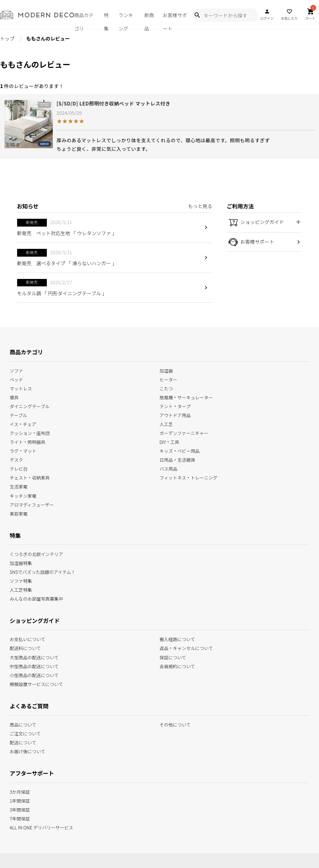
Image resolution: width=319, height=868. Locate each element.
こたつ (166, 388)
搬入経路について (177, 639)
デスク (16, 459)
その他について (175, 724)
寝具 (14, 397)
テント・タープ (175, 406)
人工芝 (166, 424)
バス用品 (168, 468)
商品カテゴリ (84, 20)
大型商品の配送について (34, 656)
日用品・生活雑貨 (177, 459)
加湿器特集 (21, 562)
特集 (106, 20)
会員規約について (177, 665)
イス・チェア (23, 424)
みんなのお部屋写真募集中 (36, 598)
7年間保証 (20, 818)
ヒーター (168, 379)
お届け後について (28, 751)
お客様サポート (175, 20)
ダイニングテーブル (30, 406)
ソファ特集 (21, 580)
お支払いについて (28, 639)
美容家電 (19, 513)
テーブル (18, 415)
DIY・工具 (169, 441)
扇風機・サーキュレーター (186, 397)
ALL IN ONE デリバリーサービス (41, 827)
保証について (173, 656)
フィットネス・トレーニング (188, 477)
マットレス (21, 388)
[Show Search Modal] (197, 15)
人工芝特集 (21, 589)
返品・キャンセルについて (186, 648)
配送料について (25, 648)
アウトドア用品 (175, 415)
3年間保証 (20, 809)
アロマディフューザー (32, 504)
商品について (23, 724)
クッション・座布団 (30, 433)
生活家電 (19, 486)
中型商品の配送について (34, 665)
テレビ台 (19, 468)
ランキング (126, 20)
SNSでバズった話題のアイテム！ (43, 571)
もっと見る (200, 206)
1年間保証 (20, 800)
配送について (23, 742)
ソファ (16, 370)
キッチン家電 (23, 495)
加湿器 (166, 370)
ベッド (16, 379)
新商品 (149, 20)
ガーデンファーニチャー (184, 433)
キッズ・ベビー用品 (180, 450)
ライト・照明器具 (28, 441)
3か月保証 (20, 791)
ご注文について (25, 733)
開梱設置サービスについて (36, 683)
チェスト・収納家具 (30, 477)
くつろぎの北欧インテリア (36, 553)
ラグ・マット (23, 450)
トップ (7, 38)
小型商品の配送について (34, 674)
